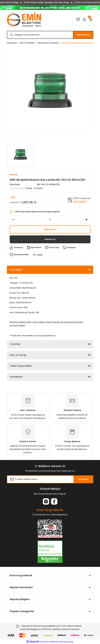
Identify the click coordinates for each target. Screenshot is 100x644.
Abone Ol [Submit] (83, 479)
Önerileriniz (16, 377)
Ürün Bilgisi (16, 270)
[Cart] (91, 19)
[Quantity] (50, 220)
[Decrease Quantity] (14, 220)
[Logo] (24, 19)
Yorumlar (15, 344)
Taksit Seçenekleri (21, 366)
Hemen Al (50, 239)
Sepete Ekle (50, 229)
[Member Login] (84, 19)
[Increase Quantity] (86, 220)
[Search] (50, 35)
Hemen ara (83, 35)
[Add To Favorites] (19, 255)
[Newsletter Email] (50, 479)
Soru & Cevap (18, 355)
